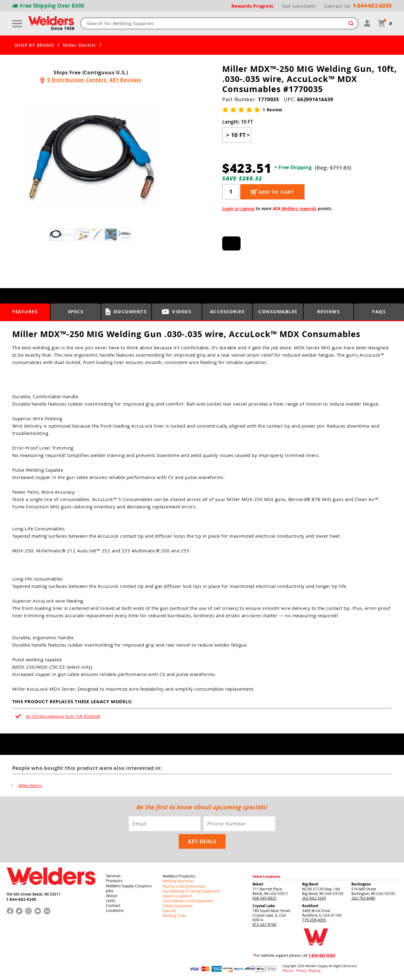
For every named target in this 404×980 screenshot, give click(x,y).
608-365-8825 (264, 898)
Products (114, 880)
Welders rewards (299, 208)
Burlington (361, 884)
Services (113, 875)
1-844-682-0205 (21, 899)
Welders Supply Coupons (129, 885)
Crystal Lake (264, 906)
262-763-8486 (363, 898)
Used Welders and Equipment (188, 900)
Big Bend (310, 884)
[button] (164, 156)
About (112, 895)
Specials (170, 910)
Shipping (314, 970)
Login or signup (238, 208)
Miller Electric (79, 45)
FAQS (379, 312)
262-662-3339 (314, 898)
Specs (76, 312)
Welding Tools (174, 915)
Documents (126, 311)
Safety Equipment (178, 905)
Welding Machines (178, 881)
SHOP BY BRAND (34, 45)
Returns (288, 970)
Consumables (278, 312)
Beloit (258, 884)
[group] (91, 154)
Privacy (302, 970)
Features (25, 312)
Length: (238, 121)
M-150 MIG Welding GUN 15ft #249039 (63, 716)
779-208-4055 (314, 919)
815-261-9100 (264, 924)
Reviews (329, 312)
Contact (113, 905)
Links (111, 900)
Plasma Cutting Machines (184, 885)
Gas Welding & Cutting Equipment (191, 890)
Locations (115, 910)
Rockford (310, 906)
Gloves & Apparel (177, 895)
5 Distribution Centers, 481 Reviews (94, 80)
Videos (177, 312)
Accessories (227, 312)
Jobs (110, 890)
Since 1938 (63, 28)
